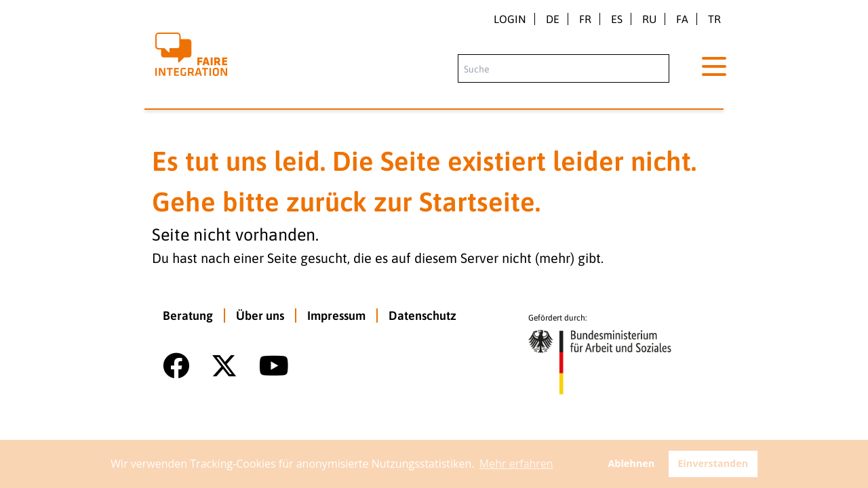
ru (649, 19)
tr (714, 19)
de (553, 19)
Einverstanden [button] (713, 463)
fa (682, 19)
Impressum (336, 316)
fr (585, 19)
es (617, 19)
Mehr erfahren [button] (516, 464)
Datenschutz (422, 316)
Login (510, 19)
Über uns (260, 316)
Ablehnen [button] (631, 463)
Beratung (188, 316)
